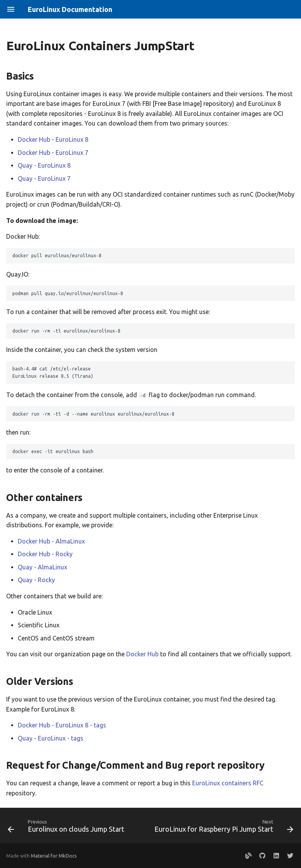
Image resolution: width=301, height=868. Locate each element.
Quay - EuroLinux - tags (51, 738)
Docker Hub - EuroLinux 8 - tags (62, 725)
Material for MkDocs (54, 856)
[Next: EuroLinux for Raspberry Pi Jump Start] (223, 828)
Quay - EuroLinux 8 (44, 165)
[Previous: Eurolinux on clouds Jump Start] (67, 828)
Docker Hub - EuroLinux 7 (53, 153)
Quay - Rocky (36, 580)
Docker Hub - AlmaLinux (51, 541)
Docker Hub (142, 654)
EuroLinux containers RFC (228, 783)
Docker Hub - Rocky (45, 554)
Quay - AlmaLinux (42, 567)
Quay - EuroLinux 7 (44, 178)
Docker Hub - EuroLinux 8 (53, 139)
